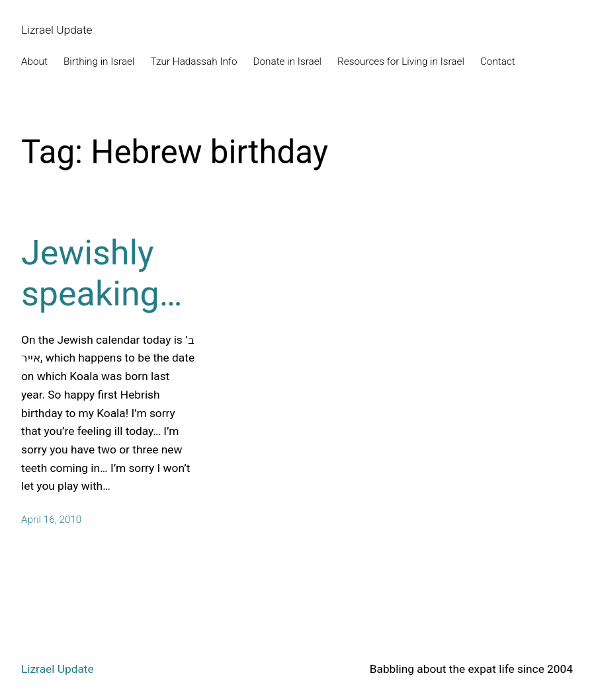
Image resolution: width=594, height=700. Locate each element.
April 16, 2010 (51, 520)
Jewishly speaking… (102, 273)
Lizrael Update (57, 30)
